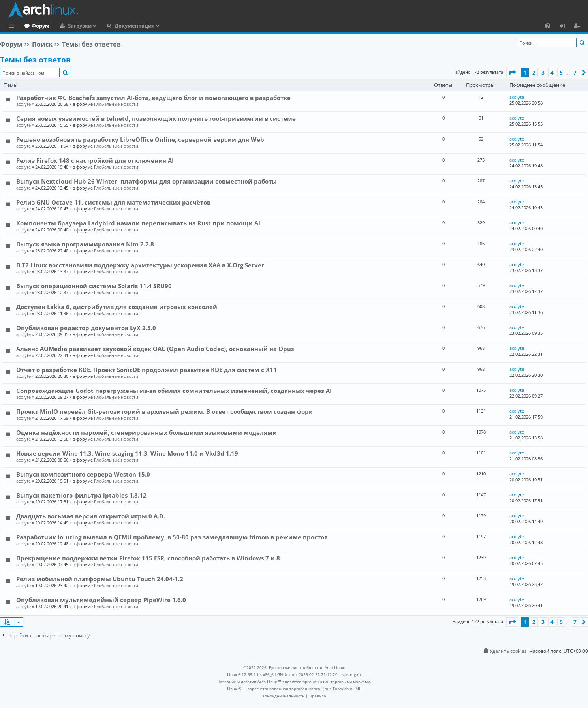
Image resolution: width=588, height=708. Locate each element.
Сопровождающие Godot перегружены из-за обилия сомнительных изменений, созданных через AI (174, 391)
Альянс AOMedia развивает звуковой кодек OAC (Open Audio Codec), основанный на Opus (155, 349)
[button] (512, 73)
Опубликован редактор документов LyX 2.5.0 (86, 328)
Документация (167, 26)
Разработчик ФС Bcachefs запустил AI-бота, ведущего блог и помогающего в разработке (153, 98)
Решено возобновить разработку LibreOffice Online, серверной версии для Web (140, 139)
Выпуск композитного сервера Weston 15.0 (83, 474)
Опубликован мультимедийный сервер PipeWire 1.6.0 (101, 600)
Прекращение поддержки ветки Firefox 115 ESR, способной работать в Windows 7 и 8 (148, 558)
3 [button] (543, 72)
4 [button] (552, 72)
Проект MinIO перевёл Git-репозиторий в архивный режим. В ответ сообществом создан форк (164, 411)
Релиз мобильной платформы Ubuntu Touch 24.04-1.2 (100, 579)
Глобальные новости (116, 104)
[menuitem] (548, 26)
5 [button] (561, 72)
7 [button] (575, 72)
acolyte (23, 104)
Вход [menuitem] (565, 27)
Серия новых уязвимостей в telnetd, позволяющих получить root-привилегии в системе (156, 118)
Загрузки (112, 26)
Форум (73, 26)
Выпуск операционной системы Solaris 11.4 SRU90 (94, 286)
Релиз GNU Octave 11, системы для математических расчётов (113, 202)
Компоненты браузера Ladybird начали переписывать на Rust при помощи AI (138, 223)
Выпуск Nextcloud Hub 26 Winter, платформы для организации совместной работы (147, 181)
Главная (36, 26)
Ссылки (13, 27)
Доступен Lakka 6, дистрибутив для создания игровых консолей (117, 307)
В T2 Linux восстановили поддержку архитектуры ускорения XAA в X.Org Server (140, 265)
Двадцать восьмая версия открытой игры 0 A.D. (91, 516)
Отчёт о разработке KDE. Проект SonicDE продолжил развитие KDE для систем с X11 (147, 370)
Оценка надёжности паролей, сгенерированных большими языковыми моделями (147, 432)
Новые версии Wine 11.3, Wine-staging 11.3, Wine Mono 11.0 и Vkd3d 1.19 (127, 453)
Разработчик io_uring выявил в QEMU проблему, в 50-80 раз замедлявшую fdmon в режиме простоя (172, 537)
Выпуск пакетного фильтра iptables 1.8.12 (81, 495)
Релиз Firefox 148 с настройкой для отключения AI (95, 160)
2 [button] (534, 72)
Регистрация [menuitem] (579, 27)
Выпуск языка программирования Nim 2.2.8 (85, 244)
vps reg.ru (352, 674)
